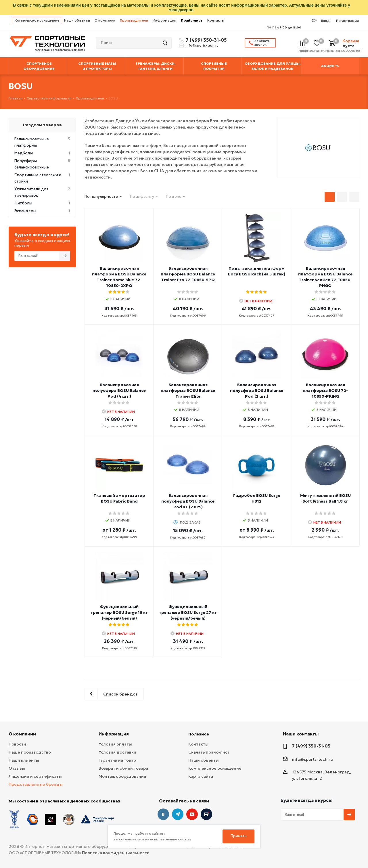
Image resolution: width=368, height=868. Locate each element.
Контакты (216, 20)
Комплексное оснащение (37, 20)
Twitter (206, 814)
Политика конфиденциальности (116, 853)
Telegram (178, 814)
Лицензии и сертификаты (35, 776)
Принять (239, 836)
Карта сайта (201, 776)
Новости (17, 744)
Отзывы (17, 768)
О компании (105, 20)
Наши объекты (77, 20)
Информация (164, 20)
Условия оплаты (115, 744)
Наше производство (30, 752)
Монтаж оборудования (122, 776)
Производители (134, 20)
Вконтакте (163, 814)
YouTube (192, 814)
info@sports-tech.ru (202, 45)
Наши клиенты (24, 760)
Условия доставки (117, 752)
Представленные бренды (36, 784)
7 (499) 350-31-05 (205, 40)
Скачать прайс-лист (209, 752)
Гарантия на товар (117, 760)
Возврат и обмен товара (123, 768)
